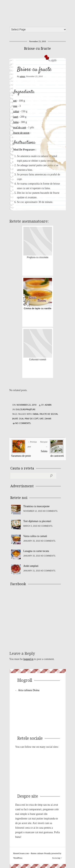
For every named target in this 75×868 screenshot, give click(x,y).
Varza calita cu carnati (35, 536)
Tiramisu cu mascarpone (36, 506)
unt (15, 101)
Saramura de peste (21, 456)
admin (22, 76)
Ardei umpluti (31, 566)
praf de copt (20, 127)
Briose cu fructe (37, 48)
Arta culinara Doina (29, 690)
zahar (16, 111)
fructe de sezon (21, 133)
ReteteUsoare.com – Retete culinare (39, 12)
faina (16, 122)
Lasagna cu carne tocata (36, 551)
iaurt (16, 117)
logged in (28, 659)
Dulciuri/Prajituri (25, 410)
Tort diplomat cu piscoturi (37, 521)
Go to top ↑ (57, 858)
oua (15, 106)
